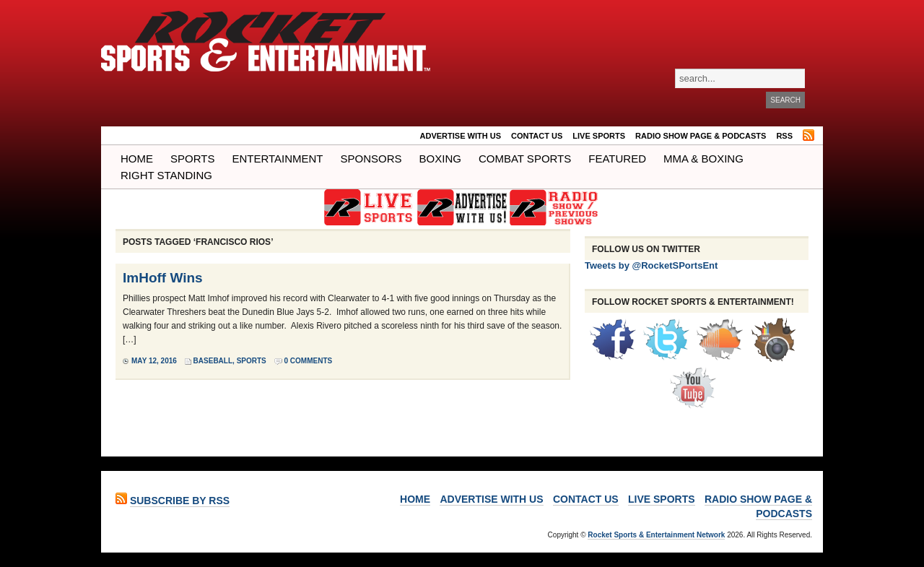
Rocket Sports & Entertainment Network (656, 535)
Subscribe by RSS (180, 501)
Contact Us (537, 136)
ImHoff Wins (163, 278)
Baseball (213, 361)
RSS (784, 136)
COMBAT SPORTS (525, 159)
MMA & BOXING (703, 159)
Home (137, 159)
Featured (617, 159)
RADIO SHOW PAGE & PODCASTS (701, 136)
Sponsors (371, 159)
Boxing (440, 159)
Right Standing (166, 175)
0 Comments (309, 361)
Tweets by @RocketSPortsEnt (651, 265)
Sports (192, 159)
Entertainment (277, 159)
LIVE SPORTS (599, 136)
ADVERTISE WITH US (461, 136)
